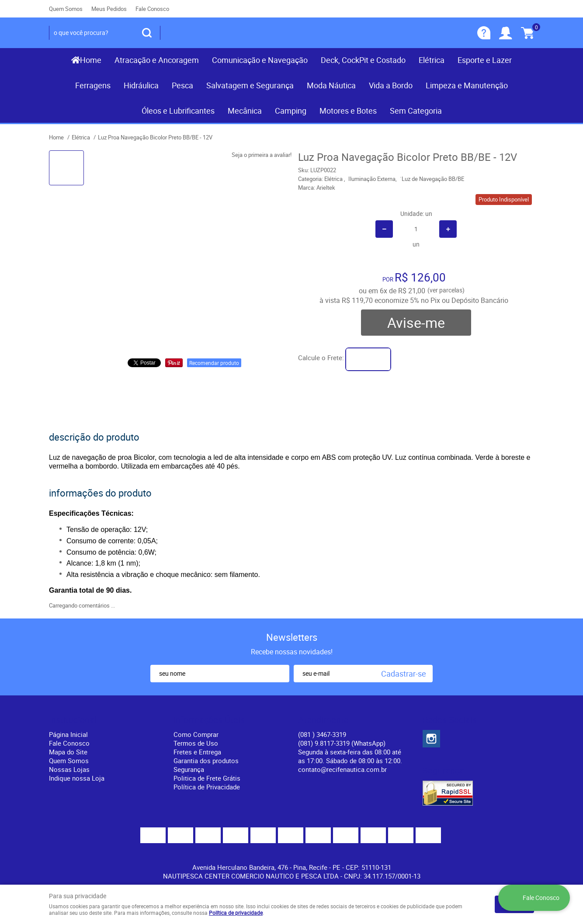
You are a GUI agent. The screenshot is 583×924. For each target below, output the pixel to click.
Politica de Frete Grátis (207, 778)
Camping (291, 111)
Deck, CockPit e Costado (363, 60)
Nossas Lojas (69, 769)
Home (91, 60)
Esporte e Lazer (485, 60)
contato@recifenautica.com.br (342, 769)
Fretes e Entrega (197, 752)
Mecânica (245, 111)
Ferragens (93, 85)
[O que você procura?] (147, 33)
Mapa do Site (68, 752)
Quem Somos (66, 9)
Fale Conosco (152, 9)
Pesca (182, 85)
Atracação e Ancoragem (157, 60)
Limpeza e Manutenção (467, 85)
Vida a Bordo (391, 85)
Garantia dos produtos (206, 761)
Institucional (73, 720)
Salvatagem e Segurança (250, 85)
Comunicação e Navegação (260, 60)
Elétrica (432, 60)
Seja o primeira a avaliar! (262, 155)
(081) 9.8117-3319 (342, 743)
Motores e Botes (348, 111)
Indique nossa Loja (77, 778)
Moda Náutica (331, 85)
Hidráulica (141, 85)
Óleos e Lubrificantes (178, 111)
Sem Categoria (416, 111)
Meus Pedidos (109, 9)
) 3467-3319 (322, 734)
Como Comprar (196, 734)
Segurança (189, 769)
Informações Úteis (209, 720)
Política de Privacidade (207, 787)
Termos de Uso (196, 743)
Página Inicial (68, 734)
